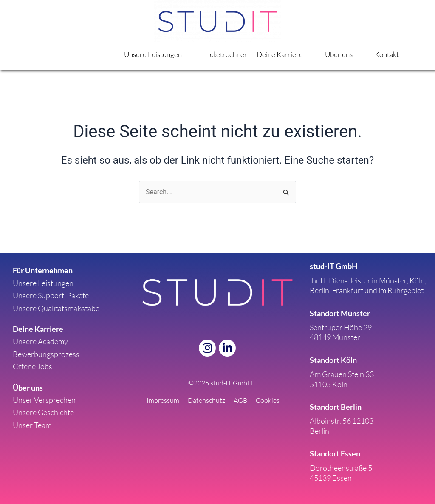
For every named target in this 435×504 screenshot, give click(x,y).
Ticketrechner (229, 54)
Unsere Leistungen (163, 54)
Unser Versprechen (44, 400)
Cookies (268, 400)
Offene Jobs (32, 366)
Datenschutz (206, 400)
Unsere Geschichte (43, 412)
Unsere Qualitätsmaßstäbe (56, 308)
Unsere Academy (40, 341)
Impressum (163, 400)
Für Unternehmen (43, 270)
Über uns (346, 54)
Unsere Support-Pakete (51, 295)
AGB (240, 400)
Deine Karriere (288, 54)
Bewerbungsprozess (46, 354)
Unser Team (32, 425)
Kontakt (387, 54)
